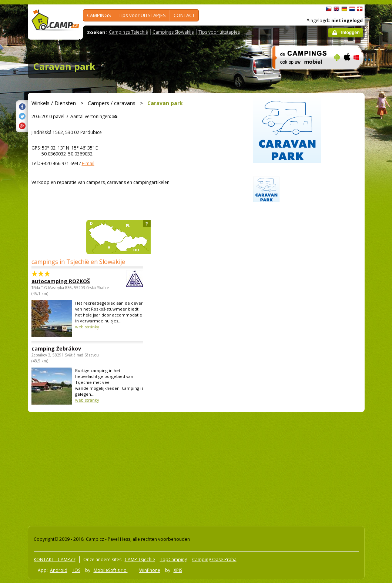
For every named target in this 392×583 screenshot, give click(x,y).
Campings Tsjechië (128, 32)
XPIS (178, 570)
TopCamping (174, 559)
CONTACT (184, 15)
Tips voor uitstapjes (219, 32)
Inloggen (351, 33)
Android (59, 570)
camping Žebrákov (56, 349)
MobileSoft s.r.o (111, 570)
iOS (76, 570)
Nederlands (352, 9)
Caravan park (64, 66)
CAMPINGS (99, 15)
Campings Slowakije (173, 32)
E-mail (88, 163)
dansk (360, 9)
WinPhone (150, 570)
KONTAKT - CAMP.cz (55, 559)
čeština (329, 9)
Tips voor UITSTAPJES (142, 15)
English (336, 9)
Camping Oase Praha (214, 559)
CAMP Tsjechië (140, 559)
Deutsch (344, 9)
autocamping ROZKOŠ (67, 281)
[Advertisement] (136, 468)
